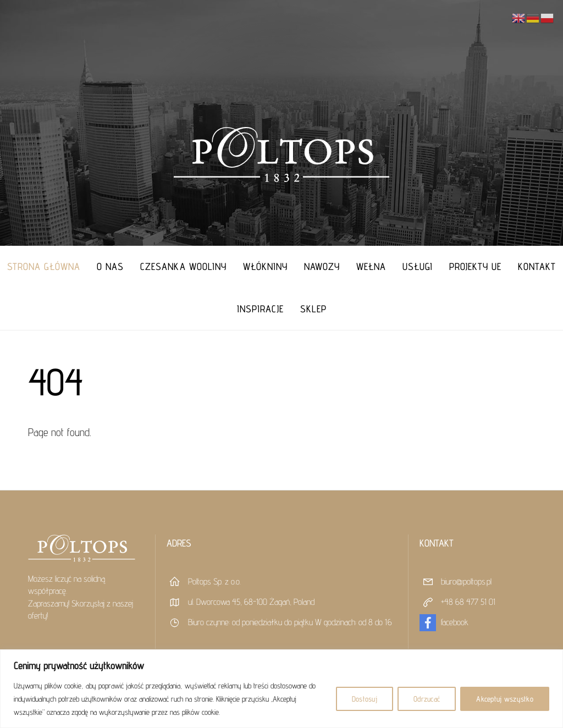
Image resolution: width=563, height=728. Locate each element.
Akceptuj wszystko (505, 699)
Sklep (313, 309)
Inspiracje (260, 309)
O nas (110, 266)
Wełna (371, 266)
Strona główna (44, 266)
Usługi (418, 266)
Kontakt (537, 266)
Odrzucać (427, 699)
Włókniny (265, 266)
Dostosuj (365, 699)
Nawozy (322, 266)
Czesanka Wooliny (183, 266)
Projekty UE (475, 266)
